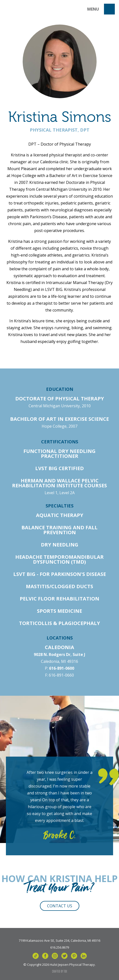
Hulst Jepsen (25, 9)
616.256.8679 (60, 947)
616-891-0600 (62, 668)
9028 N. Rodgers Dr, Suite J (59, 654)
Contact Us (60, 906)
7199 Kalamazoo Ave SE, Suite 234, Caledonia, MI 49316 (59, 940)
